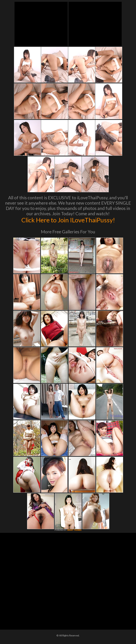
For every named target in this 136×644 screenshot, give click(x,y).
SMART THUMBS (74, 530)
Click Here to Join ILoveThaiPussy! (68, 220)
